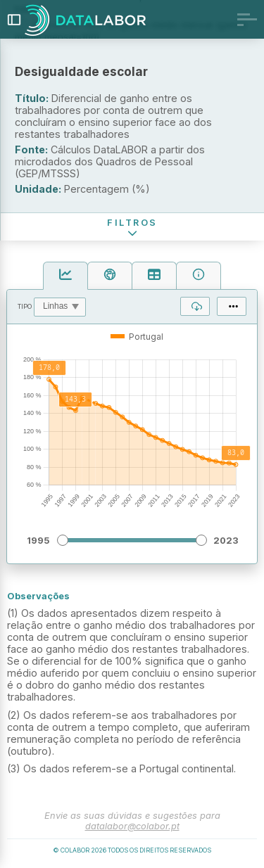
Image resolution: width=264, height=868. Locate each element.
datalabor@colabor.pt (132, 826)
